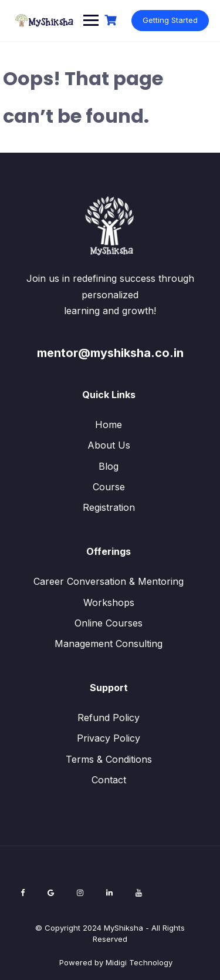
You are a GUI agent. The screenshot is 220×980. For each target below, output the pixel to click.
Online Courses (109, 623)
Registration (109, 507)
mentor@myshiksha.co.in (110, 353)
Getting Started (170, 20)
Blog (109, 466)
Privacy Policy (109, 738)
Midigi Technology (139, 962)
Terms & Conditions (109, 759)
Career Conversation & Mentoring (109, 581)
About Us (109, 445)
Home (109, 425)
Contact (109, 780)
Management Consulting (109, 644)
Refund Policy (109, 718)
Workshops (109, 602)
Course (109, 487)
